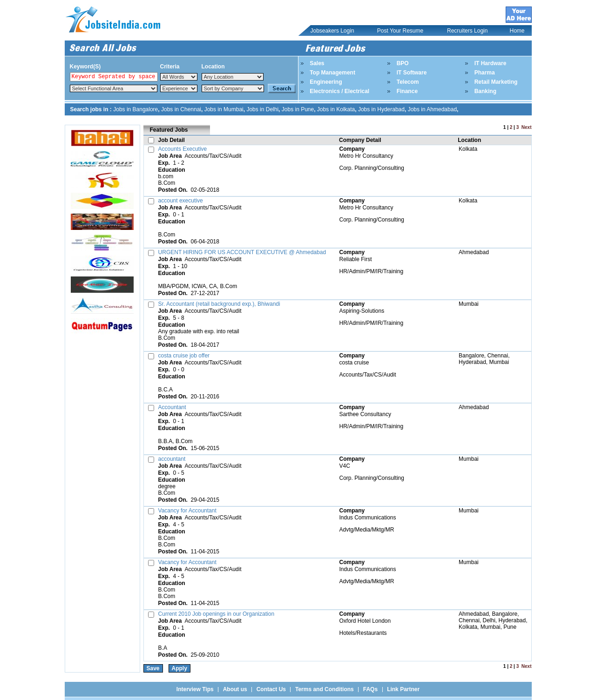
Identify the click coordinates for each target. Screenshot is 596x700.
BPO (403, 63)
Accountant (172, 407)
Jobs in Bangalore (135, 109)
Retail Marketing (496, 82)
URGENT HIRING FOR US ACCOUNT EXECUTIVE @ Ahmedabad (242, 252)
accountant (172, 459)
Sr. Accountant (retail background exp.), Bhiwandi (219, 304)
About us (235, 689)
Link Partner (403, 689)
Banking (485, 91)
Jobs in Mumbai (224, 109)
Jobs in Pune (298, 109)
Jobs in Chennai (181, 109)
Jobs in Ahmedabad (432, 109)
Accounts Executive (183, 149)
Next (527, 127)
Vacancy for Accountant (187, 511)
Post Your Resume (400, 31)
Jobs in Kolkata (336, 109)
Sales (317, 63)
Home (517, 31)
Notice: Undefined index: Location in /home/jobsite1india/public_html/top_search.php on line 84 (233, 77)
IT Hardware (491, 63)
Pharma (485, 73)
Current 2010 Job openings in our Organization (217, 614)
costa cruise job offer (184, 356)
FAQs (370, 689)
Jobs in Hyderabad (381, 109)
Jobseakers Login (332, 31)
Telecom (408, 82)
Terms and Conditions (325, 689)
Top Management (332, 73)
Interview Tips (195, 689)
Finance (407, 91)
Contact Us (271, 689)
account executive (181, 201)
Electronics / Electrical (339, 91)
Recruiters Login (467, 31)
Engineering (326, 82)
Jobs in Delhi (262, 109)
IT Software (412, 73)
